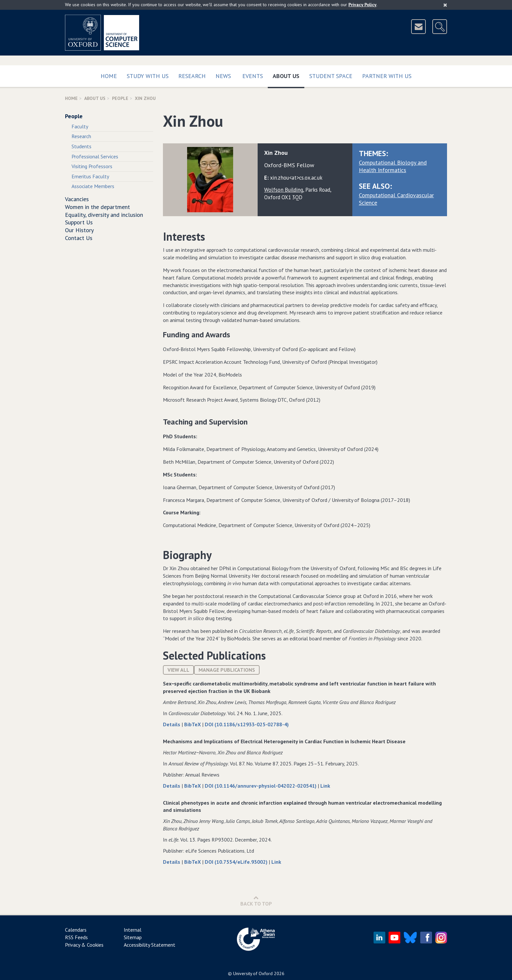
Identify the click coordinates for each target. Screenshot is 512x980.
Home (109, 76)
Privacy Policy (362, 5)
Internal (133, 930)
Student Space (331, 76)
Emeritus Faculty (90, 176)
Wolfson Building (284, 190)
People (120, 98)
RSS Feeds (76, 937)
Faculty (80, 126)
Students (81, 146)
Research (192, 76)
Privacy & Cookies (84, 945)
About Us (288, 75)
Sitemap (133, 937)
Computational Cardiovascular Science (396, 199)
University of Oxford (253, 973)
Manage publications (227, 670)
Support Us (79, 222)
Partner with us (387, 76)
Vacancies (77, 199)
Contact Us (79, 238)
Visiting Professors (92, 166)
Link (325, 786)
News (223, 76)
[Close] (445, 5)
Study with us (148, 76)
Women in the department (97, 207)
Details (172, 724)
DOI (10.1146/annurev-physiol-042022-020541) (261, 786)
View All (178, 670)
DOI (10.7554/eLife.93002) (237, 862)
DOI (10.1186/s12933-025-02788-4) (247, 724)
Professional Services (95, 156)
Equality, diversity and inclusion (104, 215)
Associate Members (93, 186)
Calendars (76, 930)
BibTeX (193, 724)
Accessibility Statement (150, 945)
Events (253, 76)
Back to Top (256, 901)
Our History (79, 230)
